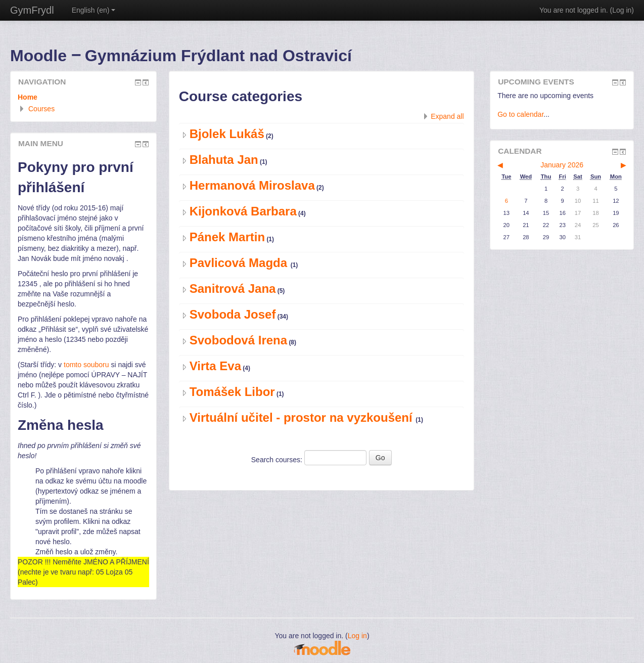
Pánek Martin (227, 237)
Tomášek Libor (232, 392)
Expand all (447, 116)
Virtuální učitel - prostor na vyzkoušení (303, 417)
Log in (622, 10)
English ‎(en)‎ (94, 10)
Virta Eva (215, 366)
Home (28, 97)
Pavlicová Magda (240, 263)
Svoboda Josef (233, 314)
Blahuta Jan (224, 160)
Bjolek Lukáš (227, 134)
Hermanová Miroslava (252, 185)
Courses (41, 109)
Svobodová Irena (238, 340)
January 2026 (562, 165)
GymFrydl (32, 10)
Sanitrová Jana (233, 289)
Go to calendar (520, 114)
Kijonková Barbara (243, 211)
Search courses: (278, 460)
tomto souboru (86, 365)
